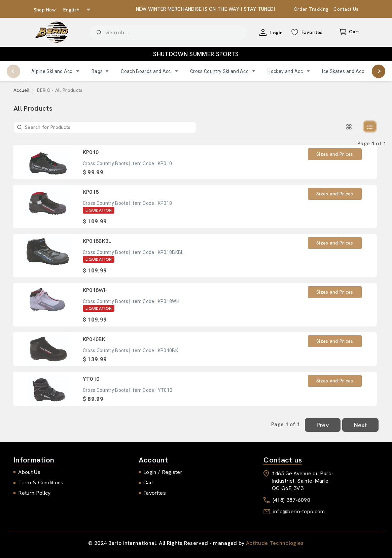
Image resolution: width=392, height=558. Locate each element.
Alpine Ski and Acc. (55, 71)
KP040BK (94, 339)
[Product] (168, 32)
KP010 (91, 152)
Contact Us (346, 9)
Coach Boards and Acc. (149, 71)
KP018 (91, 192)
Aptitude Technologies (275, 543)
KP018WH (95, 290)
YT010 (91, 379)
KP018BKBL (97, 241)
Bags (100, 71)
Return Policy (34, 493)
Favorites (155, 493)
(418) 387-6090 (291, 500)
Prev (323, 425)
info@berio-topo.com (299, 511)
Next (360, 425)
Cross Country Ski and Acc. (223, 71)
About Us (29, 472)
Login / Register (163, 472)
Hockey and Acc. (289, 71)
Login (276, 33)
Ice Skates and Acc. (347, 71)
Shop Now (45, 10)
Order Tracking (311, 9)
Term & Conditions (41, 482)
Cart (149, 482)
